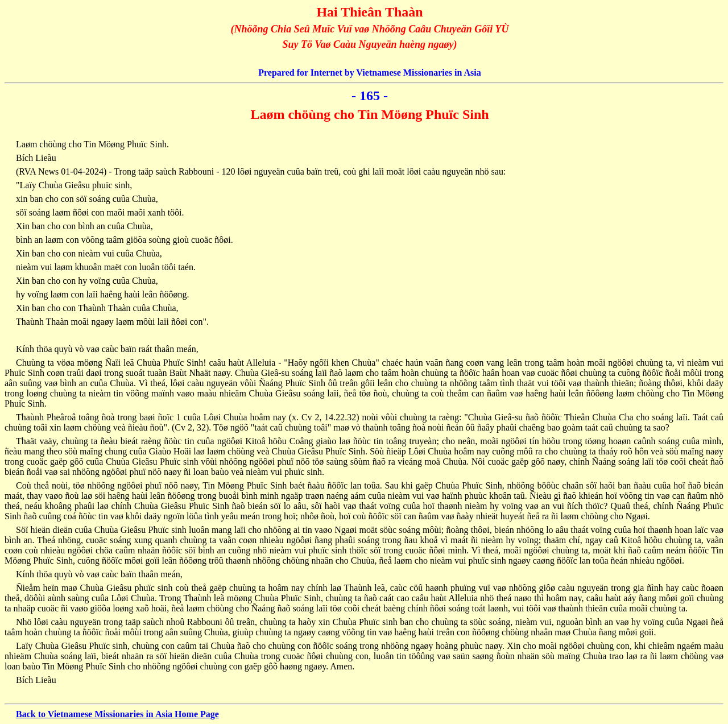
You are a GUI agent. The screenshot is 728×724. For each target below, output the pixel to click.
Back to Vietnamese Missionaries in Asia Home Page (117, 714)
